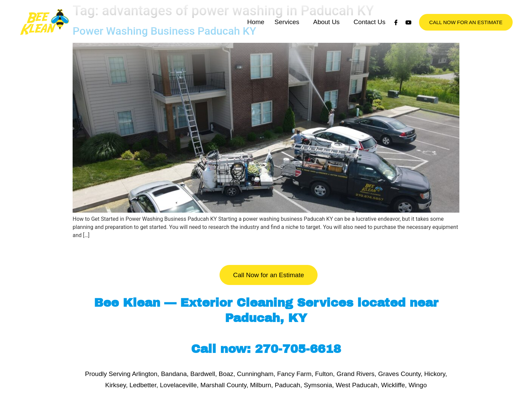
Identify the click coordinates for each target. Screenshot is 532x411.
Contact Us (369, 37)
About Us (326, 37)
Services (287, 37)
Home (256, 37)
